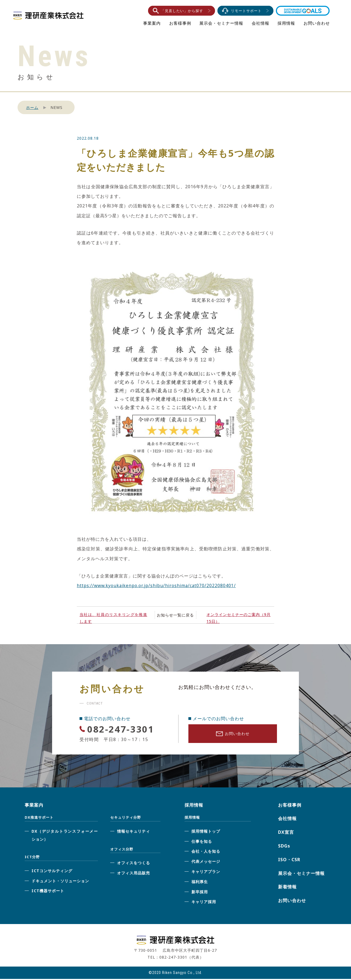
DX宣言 (286, 833)
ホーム (32, 107)
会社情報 (261, 23)
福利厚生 (200, 882)
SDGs (284, 847)
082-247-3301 (124, 729)
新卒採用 (200, 893)
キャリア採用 (204, 903)
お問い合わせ (317, 23)
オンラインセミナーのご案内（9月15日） (239, 618)
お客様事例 (180, 23)
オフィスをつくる (134, 864)
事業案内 (152, 23)
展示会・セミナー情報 (221, 23)
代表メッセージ (206, 862)
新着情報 (287, 888)
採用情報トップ (206, 832)
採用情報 (286, 23)
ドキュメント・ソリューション (60, 882)
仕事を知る (202, 842)
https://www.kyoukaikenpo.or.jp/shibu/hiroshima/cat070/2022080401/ (158, 585)
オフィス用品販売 (134, 874)
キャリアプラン (206, 873)
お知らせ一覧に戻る (175, 615)
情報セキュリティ (134, 832)
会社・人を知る (206, 852)
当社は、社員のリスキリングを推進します (113, 618)
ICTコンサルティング (52, 871)
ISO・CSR (289, 860)
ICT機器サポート (48, 892)
